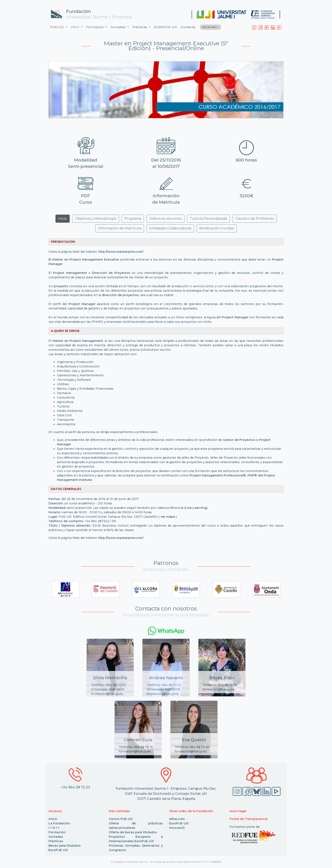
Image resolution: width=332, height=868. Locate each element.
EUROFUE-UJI (165, 27)
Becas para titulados (65, 846)
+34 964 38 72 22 (75, 787)
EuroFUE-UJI (58, 850)
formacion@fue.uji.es (107, 694)
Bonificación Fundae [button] (217, 228)
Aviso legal (238, 811)
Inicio (53, 819)
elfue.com (177, 819)
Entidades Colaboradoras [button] (170, 228)
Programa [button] (133, 219)
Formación (57, 832)
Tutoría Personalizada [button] (208, 219)
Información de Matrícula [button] (120, 228)
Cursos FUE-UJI (121, 819)
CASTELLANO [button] (210, 27)
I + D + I (54, 828)
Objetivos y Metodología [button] (96, 219)
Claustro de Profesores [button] (255, 219)
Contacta (188, 27)
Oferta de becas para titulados (133, 832)
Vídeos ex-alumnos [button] (165, 219)
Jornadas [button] (118, 27)
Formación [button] (95, 27)
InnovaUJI (177, 828)
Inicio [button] (63, 219)
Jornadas (56, 837)
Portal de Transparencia (249, 819)
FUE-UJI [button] (57, 27)
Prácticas (56, 841)
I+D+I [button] (75, 27)
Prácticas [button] (140, 27)
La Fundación (59, 823)
